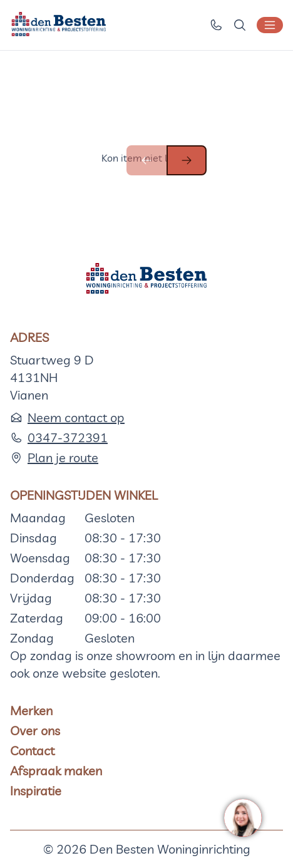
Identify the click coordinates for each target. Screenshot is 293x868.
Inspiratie (36, 791)
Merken (31, 710)
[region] (242, 817)
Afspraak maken (56, 771)
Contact (32, 751)
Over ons (35, 731)
